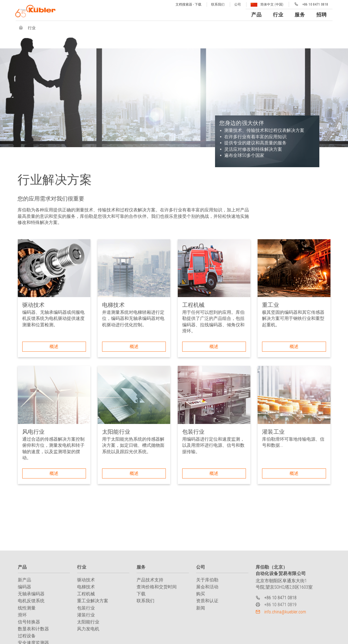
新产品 (24, 580)
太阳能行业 (88, 622)
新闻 (201, 608)
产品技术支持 (150, 580)
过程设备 (27, 636)
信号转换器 (29, 622)
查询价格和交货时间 (157, 587)
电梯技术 (86, 587)
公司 (238, 4)
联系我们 (218, 4)
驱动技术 (86, 580)
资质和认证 (207, 601)
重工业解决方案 (93, 601)
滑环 (22, 615)
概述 (54, 346)
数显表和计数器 (33, 629)
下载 (141, 594)
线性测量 (27, 608)
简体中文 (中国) (267, 5)
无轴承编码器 (31, 594)
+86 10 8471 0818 (280, 598)
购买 (201, 594)
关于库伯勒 (207, 580)
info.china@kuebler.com (285, 612)
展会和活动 (207, 587)
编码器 (24, 587)
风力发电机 (88, 629)
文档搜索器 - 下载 (188, 4)
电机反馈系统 (31, 601)
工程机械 (86, 594)
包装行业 (86, 608)
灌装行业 (86, 615)
